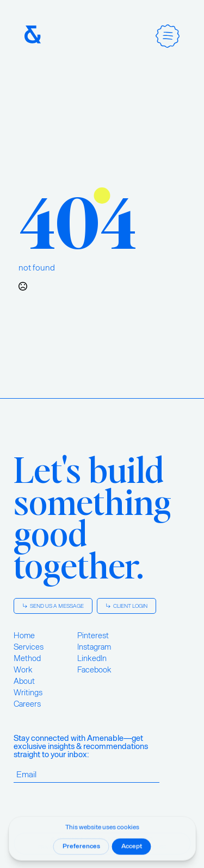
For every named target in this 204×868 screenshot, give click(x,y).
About (24, 681)
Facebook (94, 670)
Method (27, 658)
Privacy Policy (57, 847)
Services (29, 647)
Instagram (94, 647)
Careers (27, 704)
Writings (28, 693)
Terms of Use (149, 847)
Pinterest (93, 636)
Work (23, 670)
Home (24, 636)
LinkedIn (92, 658)
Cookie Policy (104, 847)
